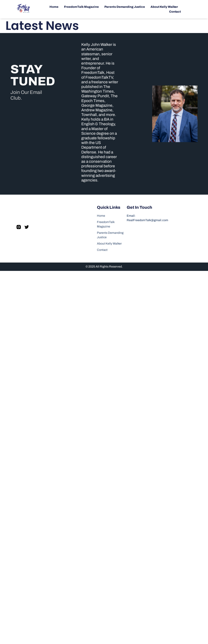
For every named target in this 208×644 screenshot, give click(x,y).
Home (54, 7)
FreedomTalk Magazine (81, 7)
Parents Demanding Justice (125, 7)
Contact (175, 12)
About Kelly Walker (164, 7)
